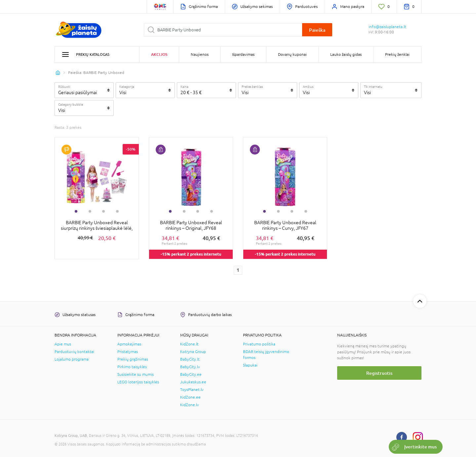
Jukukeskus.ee (193, 382)
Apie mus (63, 344)
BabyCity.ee (191, 374)
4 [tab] (117, 211)
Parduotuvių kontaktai (74, 352)
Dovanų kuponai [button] (292, 54)
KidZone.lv (190, 405)
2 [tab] (90, 211)
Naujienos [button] (200, 54)
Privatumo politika (259, 344)
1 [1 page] (238, 270)
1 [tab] (76, 211)
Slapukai (250, 365)
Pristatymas (128, 352)
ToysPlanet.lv (192, 390)
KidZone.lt (189, 344)
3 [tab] (103, 211)
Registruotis (379, 373)
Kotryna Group (193, 352)
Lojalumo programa (72, 359)
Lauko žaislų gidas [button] (346, 54)
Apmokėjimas (129, 344)
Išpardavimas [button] (243, 54)
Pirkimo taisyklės (132, 367)
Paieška (317, 30)
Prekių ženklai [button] (397, 54)
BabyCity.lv (190, 367)
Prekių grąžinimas (133, 359)
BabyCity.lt (190, 359)
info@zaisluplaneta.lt (387, 27)
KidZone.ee (190, 397)
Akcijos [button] (159, 54)
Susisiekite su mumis (136, 374)
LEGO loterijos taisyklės (138, 382)
